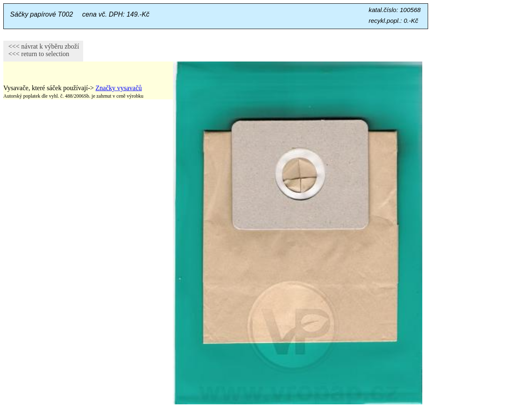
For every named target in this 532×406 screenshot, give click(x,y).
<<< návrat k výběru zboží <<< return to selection (41, 50)
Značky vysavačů (119, 88)
